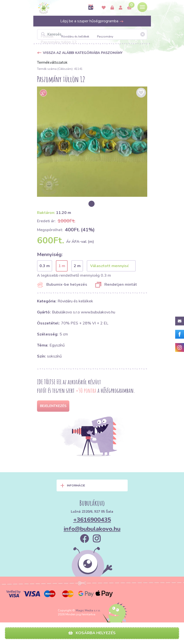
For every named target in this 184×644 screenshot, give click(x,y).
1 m (62, 266)
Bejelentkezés (53, 406)
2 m (77, 266)
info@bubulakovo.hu (92, 529)
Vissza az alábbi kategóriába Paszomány (83, 53)
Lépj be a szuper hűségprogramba (92, 21)
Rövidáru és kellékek (75, 37)
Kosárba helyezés (92, 633)
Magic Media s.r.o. (88, 610)
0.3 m (45, 266)
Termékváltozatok (52, 62)
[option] (92, 142)
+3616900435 (92, 520)
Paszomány (105, 37)
